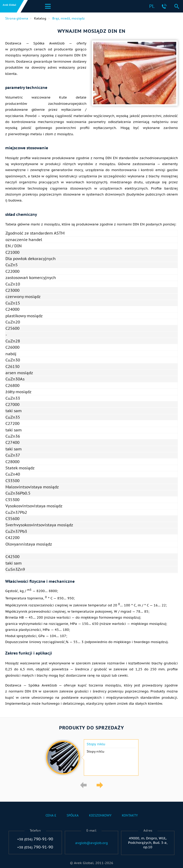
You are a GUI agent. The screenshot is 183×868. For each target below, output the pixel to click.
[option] (91, 757)
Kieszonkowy (100, 815)
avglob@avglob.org (91, 843)
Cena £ (51, 815)
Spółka (73, 815)
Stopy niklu (96, 744)
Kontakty (130, 815)
